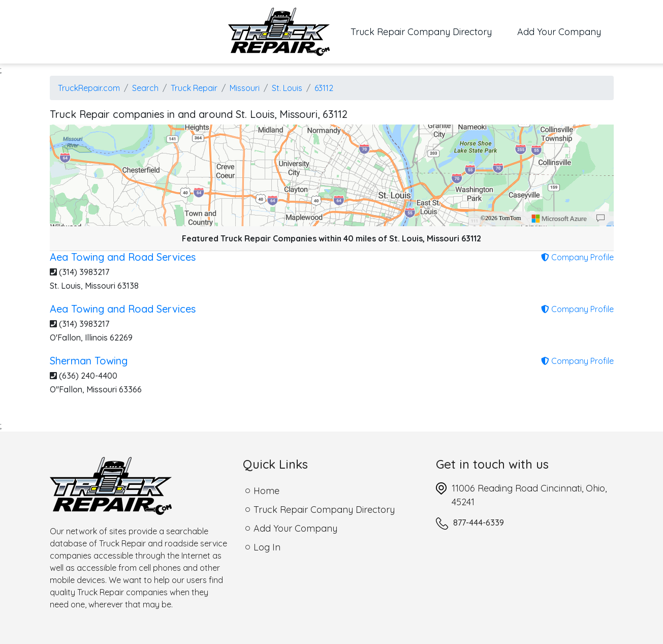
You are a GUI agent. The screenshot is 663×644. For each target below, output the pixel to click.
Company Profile (577, 257)
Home (266, 491)
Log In (267, 547)
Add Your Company (559, 32)
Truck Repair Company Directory (428, 31)
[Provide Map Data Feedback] (601, 219)
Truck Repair (194, 88)
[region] (332, 175)
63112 (324, 88)
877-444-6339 (479, 523)
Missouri (245, 88)
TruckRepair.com (89, 88)
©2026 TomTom (501, 218)
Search (145, 88)
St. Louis (287, 88)
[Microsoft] (559, 219)
